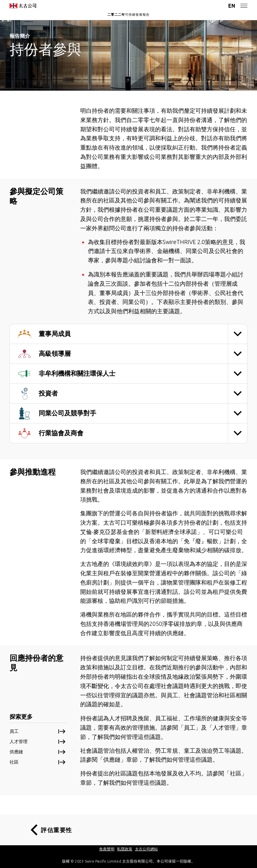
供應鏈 (16, 752)
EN (232, 6)
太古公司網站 (146, 849)
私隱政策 (125, 849)
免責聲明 (107, 849)
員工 (14, 731)
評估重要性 (57, 830)
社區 (14, 762)
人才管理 (19, 741)
